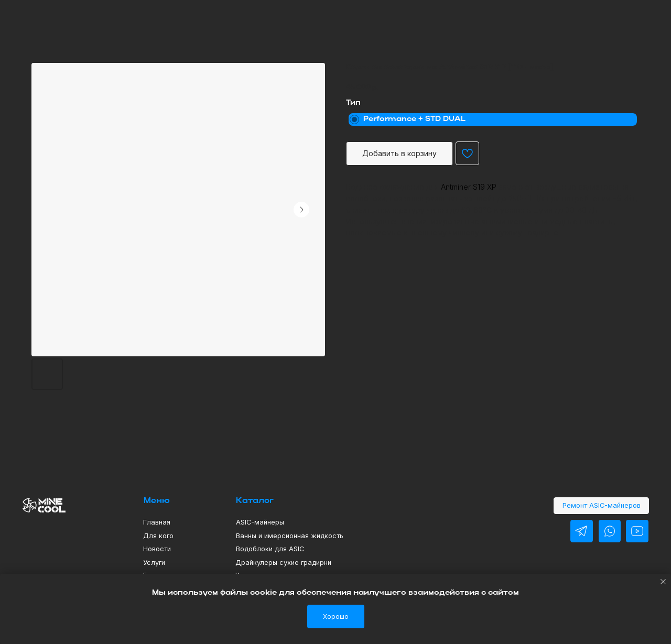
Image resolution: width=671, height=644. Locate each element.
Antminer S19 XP (469, 187)
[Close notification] (663, 582)
